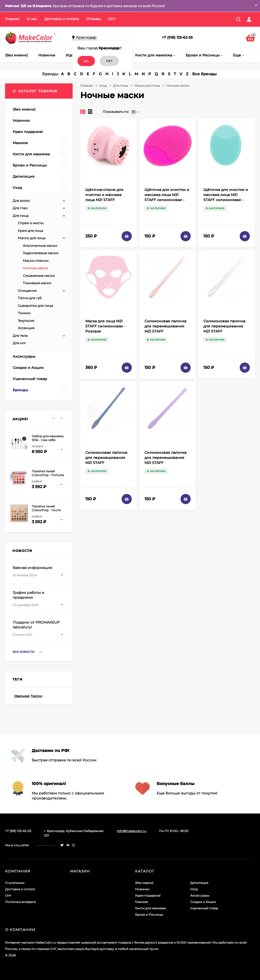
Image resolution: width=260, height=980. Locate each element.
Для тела (20, 336)
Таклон (36, 696)
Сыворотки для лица (35, 306)
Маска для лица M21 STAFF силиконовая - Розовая (105, 326)
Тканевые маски (37, 283)
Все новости (28, 652)
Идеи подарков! (148, 895)
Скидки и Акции (203, 902)
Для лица (120, 86)
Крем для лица (30, 231)
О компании (15, 883)
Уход (103, 86)
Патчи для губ (30, 298)
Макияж (142, 902)
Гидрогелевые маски (41, 253)
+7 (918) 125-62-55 (177, 37)
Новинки (142, 889)
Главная (12, 19)
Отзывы (94, 19)
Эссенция (26, 328)
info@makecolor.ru (132, 831)
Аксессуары (200, 895)
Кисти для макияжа (150, 908)
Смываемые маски (39, 276)
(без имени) (144, 883)
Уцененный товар (204, 908)
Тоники (24, 313)
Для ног (19, 343)
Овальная (22, 696)
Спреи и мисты (31, 223)
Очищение (27, 291)
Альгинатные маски (40, 246)
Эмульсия (26, 321)
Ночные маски (35, 268)
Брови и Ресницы (149, 915)
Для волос (21, 201)
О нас (32, 19)
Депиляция (199, 883)
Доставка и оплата (62, 19)
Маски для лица (147, 86)
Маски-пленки (36, 261)
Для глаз (20, 208)
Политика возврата (20, 902)
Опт (112, 19)
